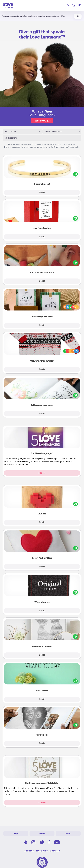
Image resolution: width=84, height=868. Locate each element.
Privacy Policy (42, 851)
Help (16, 834)
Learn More (61, 16)
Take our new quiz (42, 121)
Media (42, 834)
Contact (68, 834)
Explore (42, 473)
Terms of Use (29, 851)
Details (42, 193)
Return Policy (55, 851)
